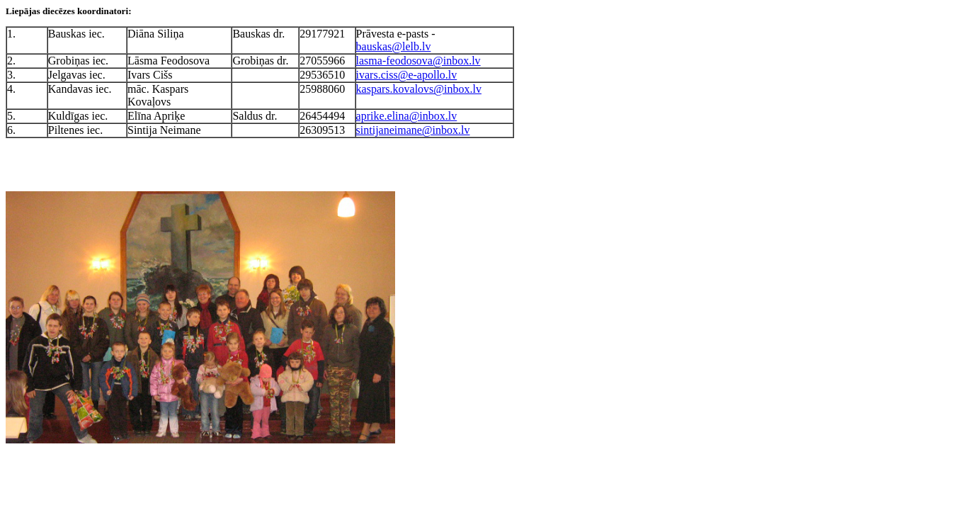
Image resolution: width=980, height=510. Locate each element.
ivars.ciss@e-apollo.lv (407, 75)
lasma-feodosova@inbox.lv (418, 61)
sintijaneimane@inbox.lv (413, 130)
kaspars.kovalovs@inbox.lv (419, 89)
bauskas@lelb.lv (394, 46)
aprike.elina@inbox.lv (407, 116)
